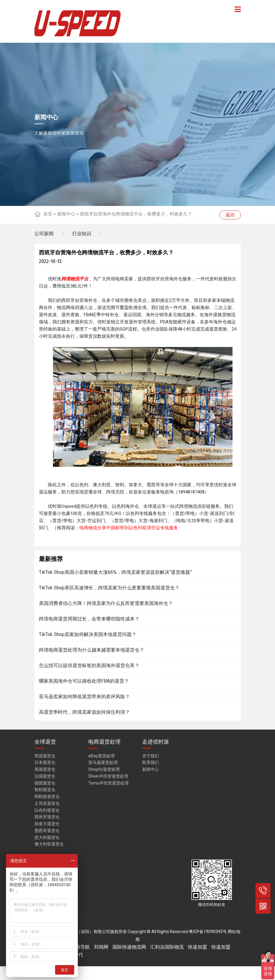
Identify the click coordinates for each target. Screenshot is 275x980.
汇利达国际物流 (167, 947)
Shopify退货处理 (104, 769)
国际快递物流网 (129, 947)
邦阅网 (101, 947)
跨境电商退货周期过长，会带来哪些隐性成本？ (89, 619)
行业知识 (82, 234)
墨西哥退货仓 (47, 831)
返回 (230, 215)
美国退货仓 (45, 756)
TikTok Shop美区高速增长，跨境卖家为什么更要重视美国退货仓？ (109, 588)
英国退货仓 (45, 769)
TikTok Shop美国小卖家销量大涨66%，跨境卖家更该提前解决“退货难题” (115, 572)
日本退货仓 (45, 762)
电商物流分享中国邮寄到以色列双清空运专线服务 (129, 528)
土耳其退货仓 (47, 803)
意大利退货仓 (47, 837)
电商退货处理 (104, 742)
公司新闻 (44, 234)
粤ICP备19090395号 (208, 932)
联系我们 (151, 762)
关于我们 (151, 756)
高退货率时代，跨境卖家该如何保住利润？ (84, 712)
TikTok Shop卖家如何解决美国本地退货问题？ (88, 634)
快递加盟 (197, 947)
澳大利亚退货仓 (49, 844)
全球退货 (45, 742)
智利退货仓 (45, 790)
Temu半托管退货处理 (108, 783)
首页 (48, 214)
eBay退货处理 (101, 756)
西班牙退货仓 (47, 817)
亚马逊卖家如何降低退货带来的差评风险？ (84, 697)
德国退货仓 (45, 783)
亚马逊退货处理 (103, 762)
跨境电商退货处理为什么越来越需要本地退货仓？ (92, 650)
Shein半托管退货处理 (108, 776)
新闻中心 (66, 214)
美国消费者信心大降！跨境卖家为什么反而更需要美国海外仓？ (106, 603)
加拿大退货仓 (47, 824)
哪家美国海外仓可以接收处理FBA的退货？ (84, 681)
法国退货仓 (45, 776)
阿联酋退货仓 (47, 796)
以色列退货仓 (47, 810)
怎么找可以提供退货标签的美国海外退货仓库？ (89, 665)
